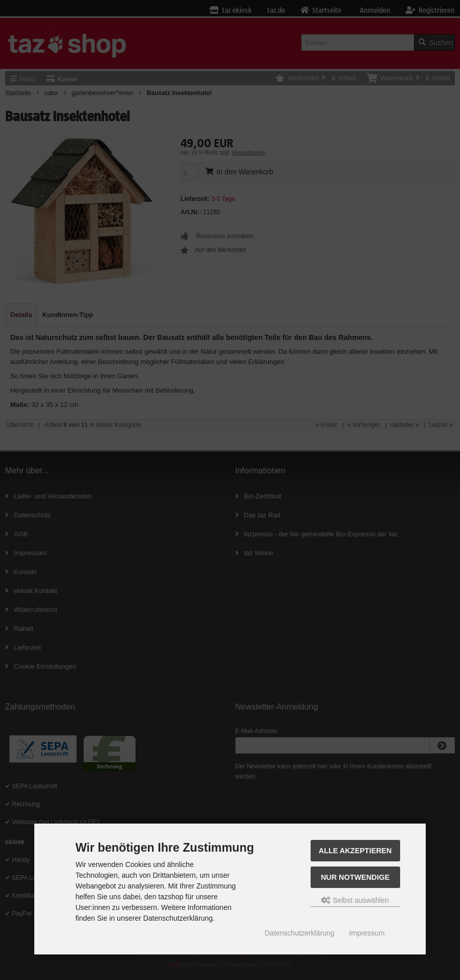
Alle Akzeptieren (355, 851)
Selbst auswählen (355, 900)
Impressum (367, 933)
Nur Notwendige (355, 877)
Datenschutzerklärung (299, 933)
